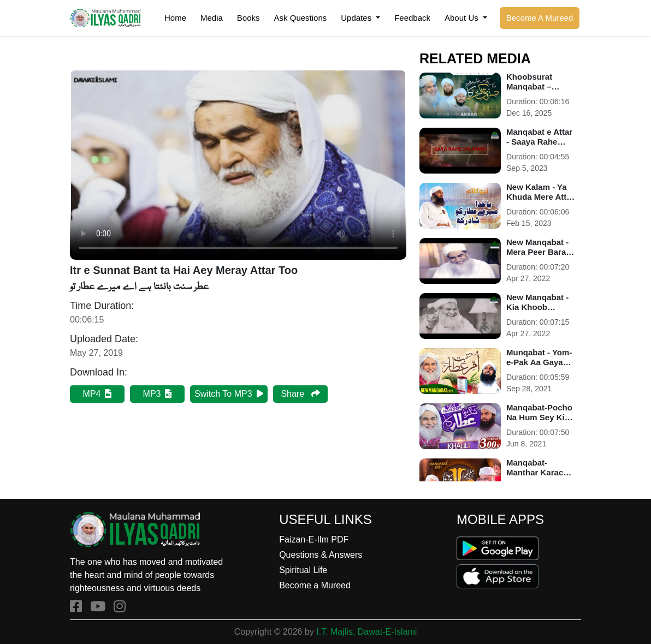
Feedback (412, 18)
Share (300, 394)
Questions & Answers (321, 555)
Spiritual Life (303, 570)
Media (212, 18)
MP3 (158, 394)
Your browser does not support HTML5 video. (238, 165)
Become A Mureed (540, 18)
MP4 (97, 394)
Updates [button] (357, 18)
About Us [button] (463, 18)
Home (175, 18)
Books (248, 18)
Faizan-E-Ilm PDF (314, 539)
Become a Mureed (315, 585)
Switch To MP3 (229, 394)
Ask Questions (301, 18)
